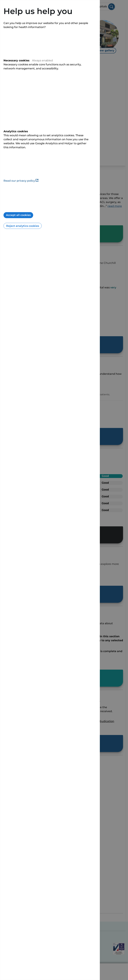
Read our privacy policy (21, 181)
